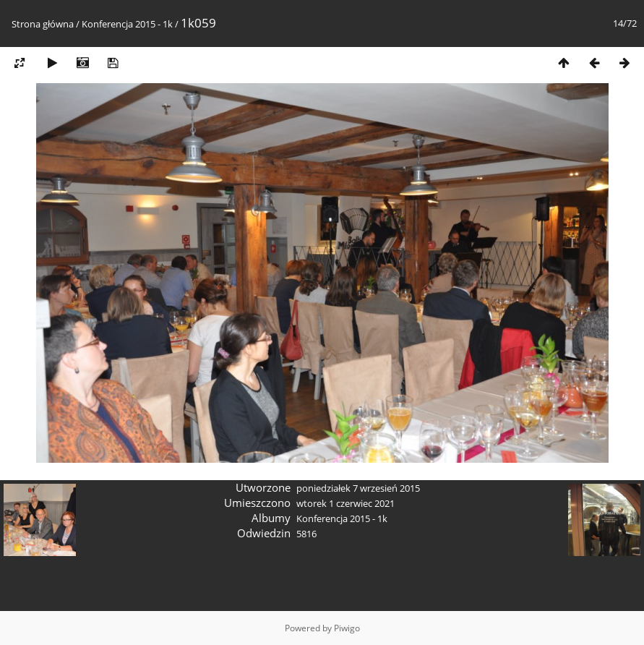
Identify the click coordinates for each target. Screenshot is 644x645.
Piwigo (347, 628)
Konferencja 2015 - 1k (127, 24)
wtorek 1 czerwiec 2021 (345, 503)
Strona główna (43, 24)
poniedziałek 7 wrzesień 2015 (358, 488)
